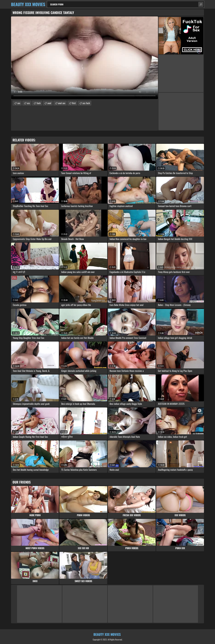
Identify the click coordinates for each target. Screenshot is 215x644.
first (74, 103)
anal (49, 103)
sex (19, 103)
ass (28, 103)
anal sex (62, 103)
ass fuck (86, 103)
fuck (39, 103)
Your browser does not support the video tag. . (85, 58)
